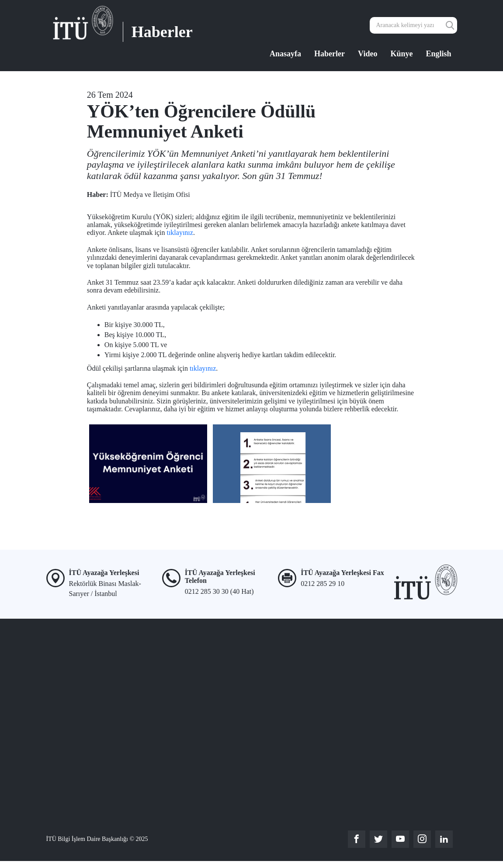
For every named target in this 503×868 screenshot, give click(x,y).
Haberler (330, 54)
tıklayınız (180, 232)
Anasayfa (285, 54)
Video (368, 54)
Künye (401, 54)
